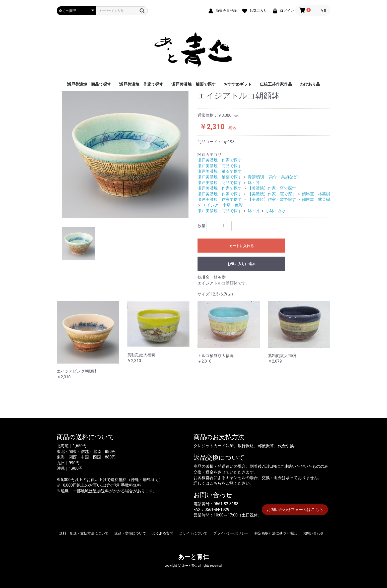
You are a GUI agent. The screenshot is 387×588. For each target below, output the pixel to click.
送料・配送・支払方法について (84, 533)
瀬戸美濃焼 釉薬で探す (193, 84)
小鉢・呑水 (276, 211)
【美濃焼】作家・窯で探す (272, 188)
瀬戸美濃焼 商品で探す (89, 84)
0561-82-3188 (226, 504)
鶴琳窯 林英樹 (316, 194)
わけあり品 (310, 84)
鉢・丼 (254, 183)
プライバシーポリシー (231, 533)
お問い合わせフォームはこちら (295, 510)
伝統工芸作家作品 (276, 84)
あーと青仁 (193, 557)
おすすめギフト (238, 84)
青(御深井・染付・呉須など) (273, 177)
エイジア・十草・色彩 (223, 205)
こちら (216, 483)
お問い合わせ (313, 533)
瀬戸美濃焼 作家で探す (141, 84)
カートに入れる (241, 246)
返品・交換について (130, 533)
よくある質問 (163, 533)
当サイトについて (193, 533)
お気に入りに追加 (241, 264)
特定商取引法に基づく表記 (276, 533)
